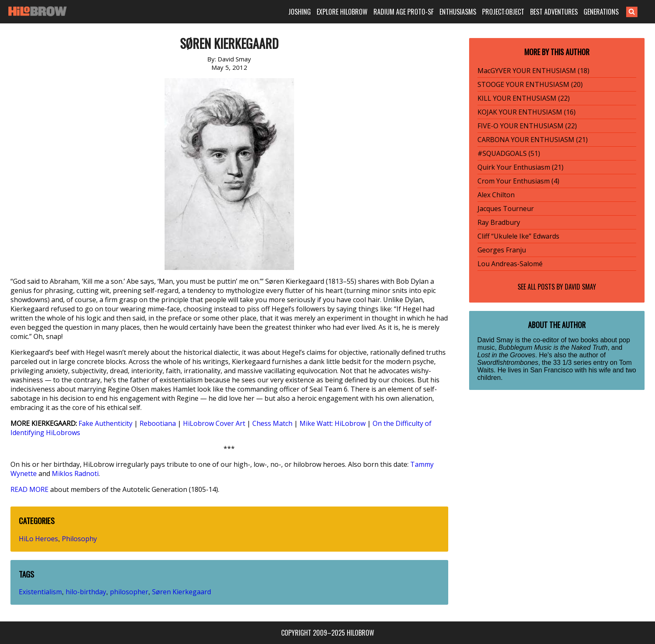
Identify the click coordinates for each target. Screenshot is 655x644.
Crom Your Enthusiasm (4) (518, 181)
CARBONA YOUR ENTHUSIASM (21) (533, 140)
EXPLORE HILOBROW (342, 12)
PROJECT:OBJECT (503, 12)
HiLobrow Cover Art (214, 423)
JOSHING (300, 12)
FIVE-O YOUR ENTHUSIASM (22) (527, 126)
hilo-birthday (86, 592)
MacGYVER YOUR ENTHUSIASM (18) (533, 71)
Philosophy (79, 539)
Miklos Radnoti (75, 473)
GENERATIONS (601, 12)
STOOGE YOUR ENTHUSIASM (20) (530, 84)
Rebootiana (158, 423)
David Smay (580, 287)
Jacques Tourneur (506, 209)
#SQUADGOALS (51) (509, 153)
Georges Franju (502, 250)
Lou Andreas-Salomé (510, 264)
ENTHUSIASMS (458, 12)
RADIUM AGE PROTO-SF (404, 12)
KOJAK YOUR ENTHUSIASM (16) (527, 112)
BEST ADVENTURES (554, 12)
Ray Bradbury (499, 222)
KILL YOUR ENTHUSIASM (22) (524, 98)
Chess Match (272, 423)
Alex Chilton (496, 195)
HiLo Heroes (38, 539)
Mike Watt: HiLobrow (333, 423)
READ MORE (29, 489)
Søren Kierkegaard (182, 592)
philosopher (129, 592)
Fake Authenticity (105, 423)
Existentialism (40, 592)
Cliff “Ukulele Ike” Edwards (518, 236)
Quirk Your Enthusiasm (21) (520, 167)
